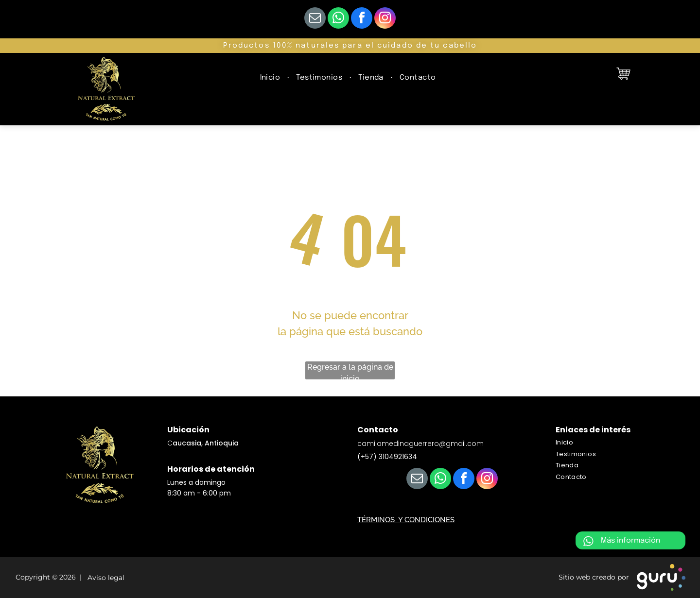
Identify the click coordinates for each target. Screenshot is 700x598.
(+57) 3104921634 (387, 457)
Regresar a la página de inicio (350, 371)
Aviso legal (104, 578)
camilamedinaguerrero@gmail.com (420, 444)
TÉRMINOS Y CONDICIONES (406, 520)
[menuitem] (271, 78)
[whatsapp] (338, 19)
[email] (315, 19)
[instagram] (385, 19)
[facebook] (362, 19)
